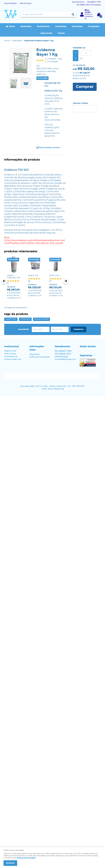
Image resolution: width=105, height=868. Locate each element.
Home (12, 27)
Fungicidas (94, 27)
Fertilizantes (43, 27)
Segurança (34, 354)
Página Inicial (10, 351)
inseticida (11, 319)
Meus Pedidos (10, 3)
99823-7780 (94, 2)
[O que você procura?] (73, 14)
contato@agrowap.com (65, 359)
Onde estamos (11, 357)
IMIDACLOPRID (41, 319)
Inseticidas (61, 27)
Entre (87, 14)
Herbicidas (26, 27)
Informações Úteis (37, 348)
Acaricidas (77, 27)
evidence (25, 319)
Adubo (61, 33)
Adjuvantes (46, 33)
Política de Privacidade (40, 357)
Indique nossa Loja (13, 359)
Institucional (12, 346)
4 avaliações (50, 59)
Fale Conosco (25, 3)
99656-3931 (89, 5)
